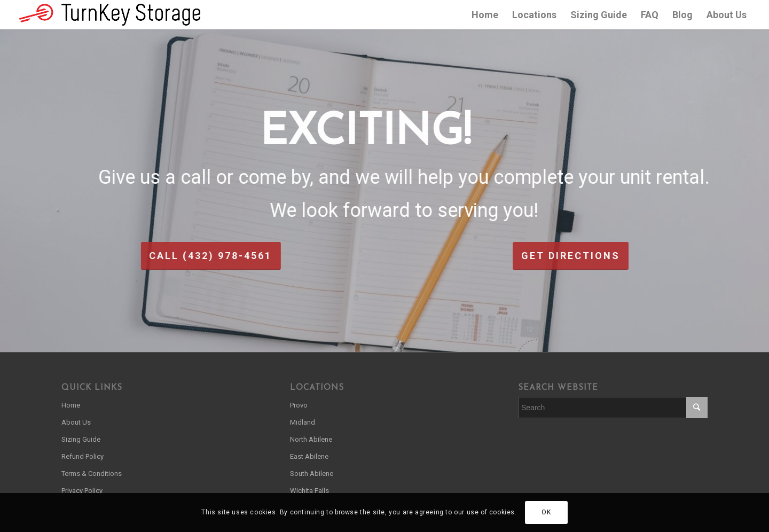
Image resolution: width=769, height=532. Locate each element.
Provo (299, 405)
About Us (76, 422)
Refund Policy (83, 456)
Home (71, 405)
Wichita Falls (309, 491)
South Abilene (312, 474)
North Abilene (311, 439)
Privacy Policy (82, 491)
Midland (303, 422)
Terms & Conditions (92, 474)
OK (546, 512)
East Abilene (309, 456)
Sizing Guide (81, 439)
